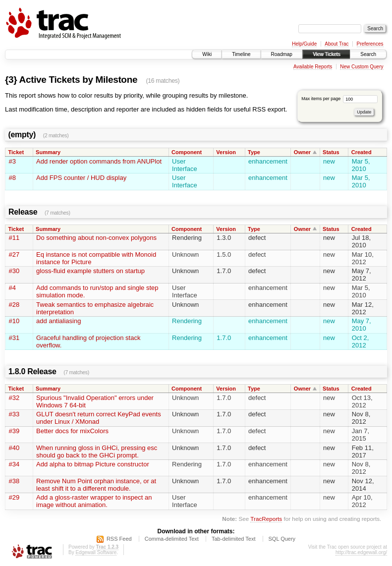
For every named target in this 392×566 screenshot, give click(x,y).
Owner (302, 152)
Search (368, 54)
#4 (12, 288)
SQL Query (282, 539)
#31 (14, 338)
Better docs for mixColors (72, 431)
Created (362, 152)
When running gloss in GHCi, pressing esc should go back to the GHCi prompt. (97, 452)
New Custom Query (362, 67)
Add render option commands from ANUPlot (99, 161)
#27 (14, 255)
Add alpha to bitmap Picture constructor (93, 464)
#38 (14, 481)
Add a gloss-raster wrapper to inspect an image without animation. (94, 501)
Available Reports (313, 67)
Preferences (370, 44)
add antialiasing (58, 321)
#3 (12, 161)
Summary (48, 152)
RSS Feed (119, 539)
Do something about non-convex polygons (96, 238)
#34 (14, 464)
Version (226, 152)
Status (331, 152)
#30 (14, 271)
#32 (14, 398)
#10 (14, 321)
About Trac (336, 44)
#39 (14, 431)
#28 (14, 305)
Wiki (207, 54)
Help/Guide (304, 44)
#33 (14, 414)
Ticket (16, 152)
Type (254, 152)
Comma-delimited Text (172, 539)
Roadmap (282, 54)
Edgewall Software (96, 552)
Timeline (241, 54)
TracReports (266, 519)
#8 (12, 178)
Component (187, 152)
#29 (14, 497)
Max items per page (339, 99)
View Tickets (326, 54)
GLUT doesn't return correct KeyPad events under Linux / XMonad (99, 418)
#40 (14, 448)
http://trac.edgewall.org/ (361, 552)
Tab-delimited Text (233, 539)
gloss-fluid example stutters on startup (90, 271)
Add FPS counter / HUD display (81, 178)
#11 (14, 238)
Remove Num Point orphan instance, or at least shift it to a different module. (96, 485)
